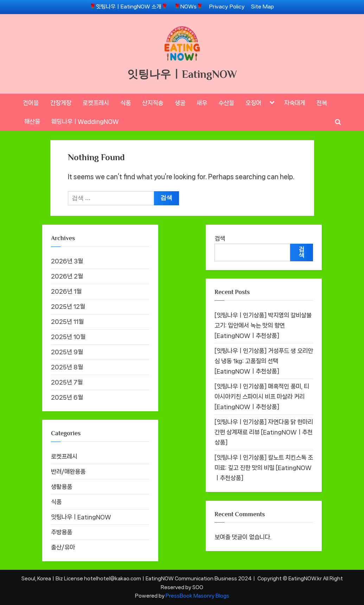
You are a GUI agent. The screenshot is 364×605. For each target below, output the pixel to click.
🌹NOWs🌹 (189, 7)
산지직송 (153, 103)
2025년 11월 (67, 322)
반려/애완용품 (68, 472)
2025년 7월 (67, 382)
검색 (220, 238)
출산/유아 (63, 547)
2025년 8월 (67, 367)
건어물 (31, 103)
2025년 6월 (67, 397)
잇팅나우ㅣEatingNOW (182, 74)
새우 (202, 103)
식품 (126, 103)
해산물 (32, 121)
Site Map (263, 7)
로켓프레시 (96, 103)
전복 (322, 103)
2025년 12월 (68, 306)
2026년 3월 (67, 261)
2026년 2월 (67, 276)
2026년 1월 (66, 291)
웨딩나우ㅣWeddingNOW (85, 121)
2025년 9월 (67, 352)
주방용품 (62, 532)
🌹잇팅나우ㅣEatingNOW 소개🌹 (129, 7)
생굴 (180, 103)
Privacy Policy (227, 7)
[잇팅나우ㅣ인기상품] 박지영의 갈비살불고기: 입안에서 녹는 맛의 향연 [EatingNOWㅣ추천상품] (263, 325)
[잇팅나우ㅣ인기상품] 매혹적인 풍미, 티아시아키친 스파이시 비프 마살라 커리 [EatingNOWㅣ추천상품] (262, 397)
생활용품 (62, 487)
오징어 (253, 103)
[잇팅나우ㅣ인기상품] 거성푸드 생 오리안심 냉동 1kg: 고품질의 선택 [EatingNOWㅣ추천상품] (264, 361)
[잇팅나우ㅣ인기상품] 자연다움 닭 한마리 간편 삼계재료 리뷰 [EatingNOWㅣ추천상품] (264, 432)
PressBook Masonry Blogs (197, 596)
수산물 (226, 103)
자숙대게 (295, 103)
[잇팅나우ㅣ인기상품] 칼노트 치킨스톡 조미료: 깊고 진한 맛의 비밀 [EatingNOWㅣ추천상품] (264, 468)
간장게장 (61, 103)
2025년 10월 (68, 337)
